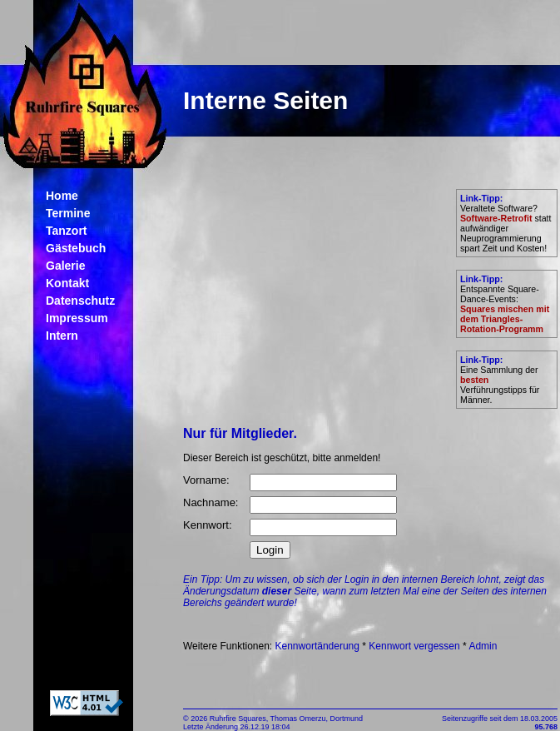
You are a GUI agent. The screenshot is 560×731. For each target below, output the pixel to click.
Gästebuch (76, 248)
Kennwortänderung (317, 646)
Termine (68, 213)
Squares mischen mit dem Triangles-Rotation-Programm (505, 319)
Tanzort (67, 231)
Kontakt (67, 283)
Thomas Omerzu (298, 719)
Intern (62, 336)
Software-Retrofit (496, 218)
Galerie (65, 266)
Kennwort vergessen (414, 646)
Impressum (77, 318)
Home (62, 196)
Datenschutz (80, 301)
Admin (483, 646)
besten (474, 380)
